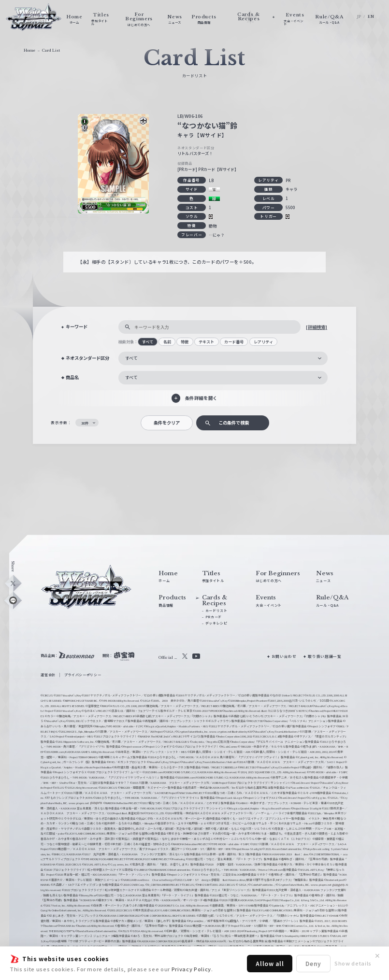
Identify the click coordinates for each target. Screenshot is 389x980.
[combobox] (223, 358)
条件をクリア (167, 423)
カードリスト (216, 611)
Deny (313, 963)
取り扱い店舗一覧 (324, 656)
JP (359, 17)
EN (371, 17)
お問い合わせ (284, 656)
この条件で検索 (234, 423)
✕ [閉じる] (377, 956)
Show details (353, 963)
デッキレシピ (216, 623)
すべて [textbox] (131, 358)
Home (29, 50)
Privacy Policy (191, 969)
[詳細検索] (317, 327)
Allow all (270, 963)
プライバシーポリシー (83, 675)
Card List (51, 50)
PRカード (214, 617)
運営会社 (48, 675)
